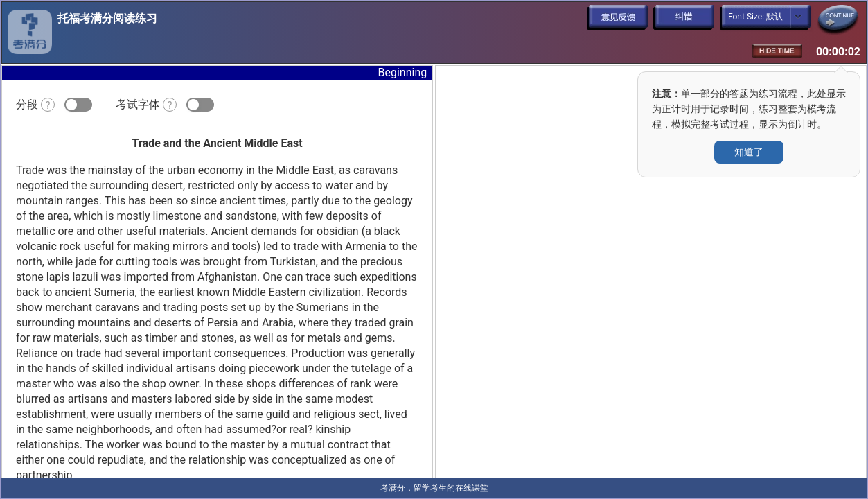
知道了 (749, 152)
